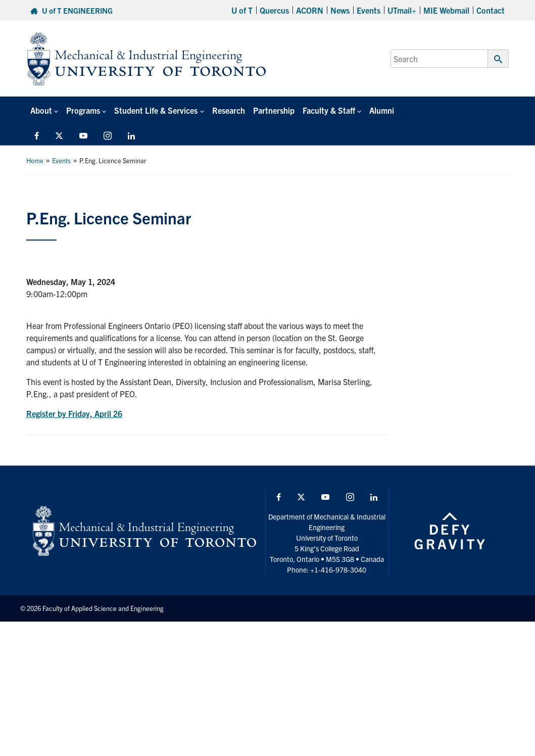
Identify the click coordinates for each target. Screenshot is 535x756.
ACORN (310, 10)
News (340, 10)
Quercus (274, 10)
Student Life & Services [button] (156, 110)
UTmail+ (402, 10)
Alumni (381, 110)
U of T (242, 10)
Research (228, 110)
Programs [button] (83, 110)
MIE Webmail (446, 10)
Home (35, 160)
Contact (491, 10)
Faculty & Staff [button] (328, 110)
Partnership (273, 110)
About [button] (41, 110)
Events (369, 10)
